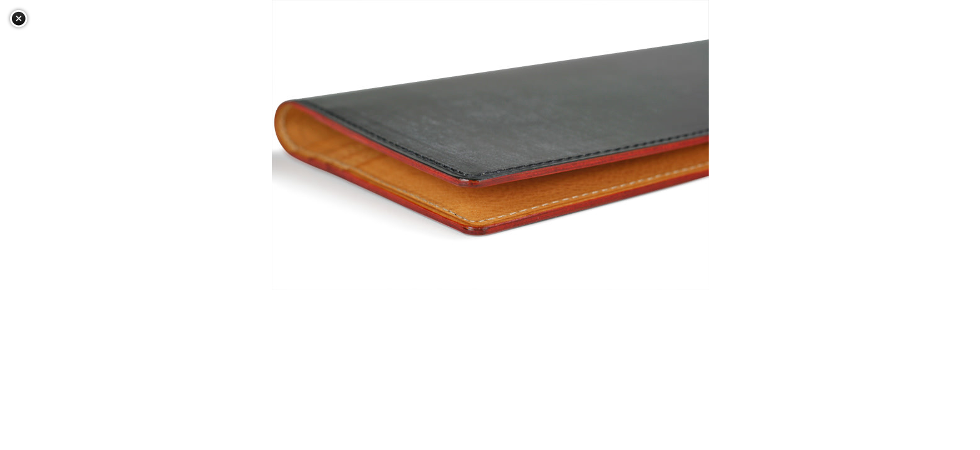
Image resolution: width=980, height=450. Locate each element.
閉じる (19, 19)
